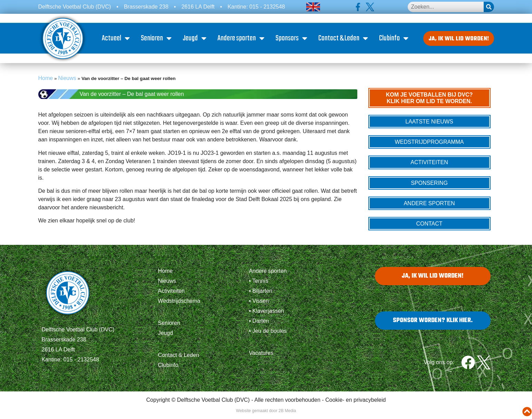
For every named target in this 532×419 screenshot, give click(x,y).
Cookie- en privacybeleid (355, 403)
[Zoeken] (489, 7)
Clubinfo (395, 40)
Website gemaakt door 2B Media (266, 413)
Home (46, 81)
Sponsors (293, 40)
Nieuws (67, 81)
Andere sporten (242, 40)
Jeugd (196, 40)
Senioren (158, 40)
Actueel (117, 40)
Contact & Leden (345, 40)
